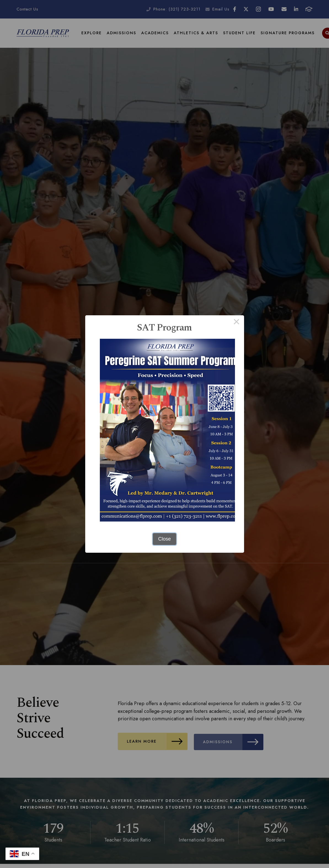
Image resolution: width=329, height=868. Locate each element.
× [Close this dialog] (236, 323)
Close (164, 539)
